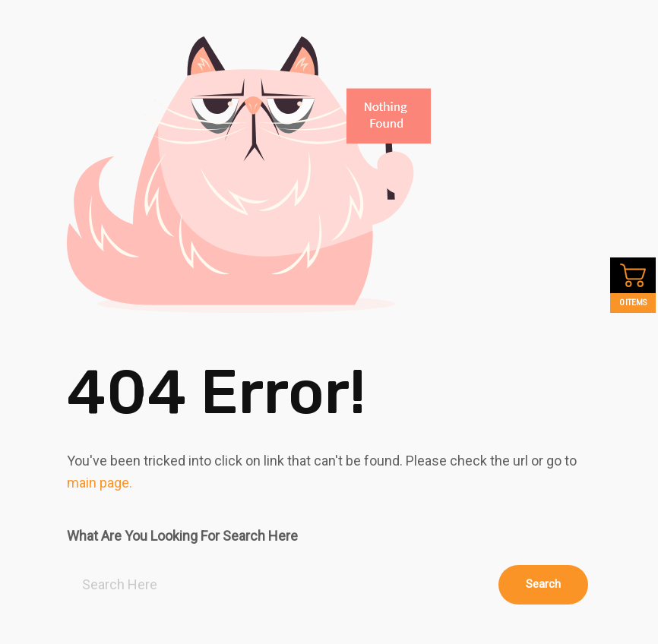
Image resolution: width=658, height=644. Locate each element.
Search (543, 584)
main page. (100, 483)
